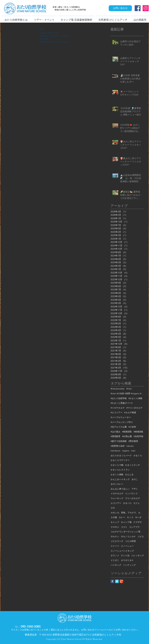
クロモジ (115, 527)
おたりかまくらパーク (121, 455)
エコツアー (116, 503)
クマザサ (138, 522)
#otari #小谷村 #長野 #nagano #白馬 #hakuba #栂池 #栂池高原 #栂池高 (127, 393)
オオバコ (127, 503)
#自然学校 (138, 436)
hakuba (130, 446)
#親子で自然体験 (119, 441)
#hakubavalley (118, 389)
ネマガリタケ (127, 560)
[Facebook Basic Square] (112, 581)
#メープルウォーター (121, 417)
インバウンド (131, 493)
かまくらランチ (133, 465)
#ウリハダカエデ (134, 408)
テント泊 (125, 555)
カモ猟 (114, 517)
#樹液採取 (127, 432)
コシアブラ (134, 527)
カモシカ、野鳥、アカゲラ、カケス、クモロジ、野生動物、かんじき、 (127, 513)
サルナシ (115, 536)
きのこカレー (117, 484)
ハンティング (129, 565)
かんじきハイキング (120, 479)
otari (133, 451)
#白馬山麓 (127, 436)
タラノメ (115, 555)
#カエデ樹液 (130, 412)
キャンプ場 (126, 522)
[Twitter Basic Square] (117, 581)
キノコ (130, 517)
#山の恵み (115, 432)
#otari (129, 389)
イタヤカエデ (117, 493)
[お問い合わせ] (120, 8)
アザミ (135, 489)
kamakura (115, 451)
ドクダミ (115, 560)
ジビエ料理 (130, 541)
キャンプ (115, 522)
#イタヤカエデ (118, 408)
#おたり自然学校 (119, 398)
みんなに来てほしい (120, 489)
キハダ (138, 517)
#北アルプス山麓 (119, 427)
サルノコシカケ (128, 536)
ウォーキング (117, 498)
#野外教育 (133, 441)
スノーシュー (127, 546)
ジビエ (141, 536)
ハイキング (116, 565)
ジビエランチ (117, 541)
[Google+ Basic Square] (121, 581)
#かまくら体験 (135, 398)
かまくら (138, 455)
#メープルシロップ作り (122, 422)
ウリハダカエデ (133, 498)
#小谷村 (132, 427)
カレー (122, 517)
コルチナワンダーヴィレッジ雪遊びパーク (127, 532)
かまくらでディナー (120, 460)
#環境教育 (115, 436)
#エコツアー (117, 412)
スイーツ (115, 546)
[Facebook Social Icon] (138, 8)
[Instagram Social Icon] (146, 8)
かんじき (129, 474)
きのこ (135, 479)
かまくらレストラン (120, 470)
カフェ (136, 503)
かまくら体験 (117, 474)
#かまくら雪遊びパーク (122, 403)
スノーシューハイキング (122, 551)
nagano (126, 451)
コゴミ (124, 527)
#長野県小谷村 (118, 446)
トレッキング (138, 555)
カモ (113, 508)
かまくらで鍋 (117, 465)
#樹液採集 (138, 432)
